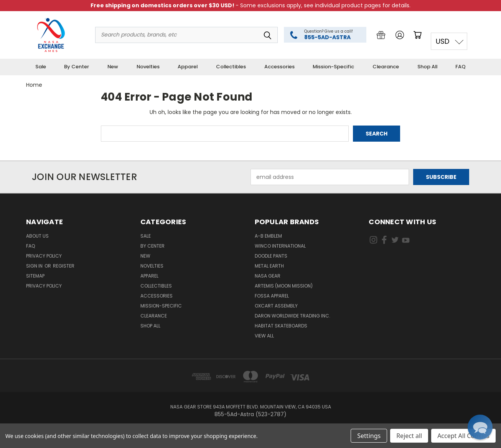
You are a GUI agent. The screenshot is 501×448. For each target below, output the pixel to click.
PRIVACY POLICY (44, 286)
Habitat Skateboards (281, 326)
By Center (77, 67)
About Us (37, 236)
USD (442, 41)
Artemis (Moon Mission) (284, 286)
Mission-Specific (333, 67)
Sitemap (35, 276)
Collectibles (231, 67)
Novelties (148, 67)
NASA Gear (268, 276)
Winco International (280, 246)
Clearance (386, 67)
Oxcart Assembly (276, 306)
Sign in (35, 266)
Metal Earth (269, 266)
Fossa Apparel (272, 296)
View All (264, 336)
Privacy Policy (44, 256)
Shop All (427, 67)
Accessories (279, 67)
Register (64, 266)
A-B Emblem (268, 236)
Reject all (409, 436)
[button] (480, 427)
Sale (41, 67)
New (113, 67)
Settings (369, 436)
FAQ (461, 67)
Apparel (188, 67)
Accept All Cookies (463, 436)
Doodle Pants (271, 256)
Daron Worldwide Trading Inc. (293, 316)
